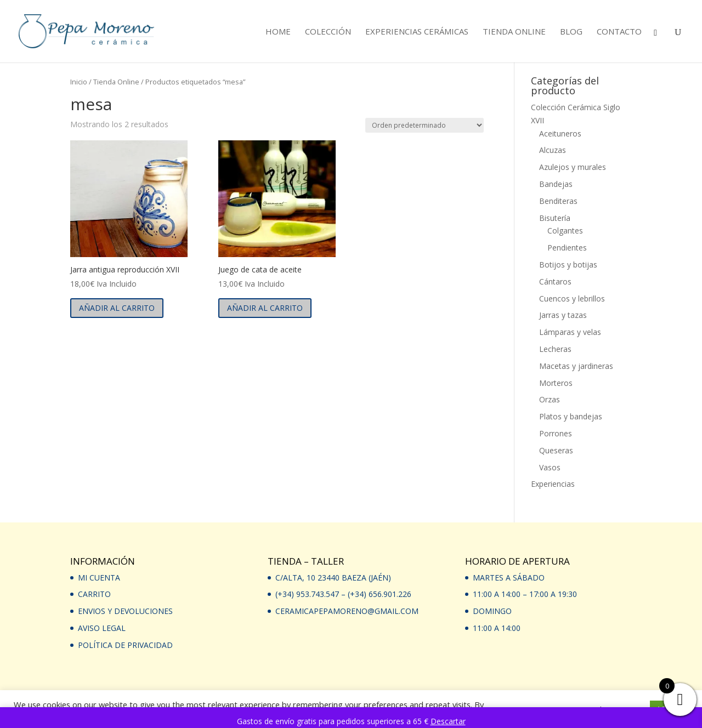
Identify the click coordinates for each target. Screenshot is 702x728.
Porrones (556, 433)
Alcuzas (553, 150)
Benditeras (558, 201)
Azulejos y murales (573, 167)
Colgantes (565, 231)
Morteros (556, 383)
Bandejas (556, 184)
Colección (328, 32)
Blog (571, 32)
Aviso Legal (102, 628)
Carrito (94, 594)
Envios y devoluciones (125, 611)
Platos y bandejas (571, 416)
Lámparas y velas (570, 332)
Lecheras (555, 349)
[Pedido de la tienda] (424, 125)
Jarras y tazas (563, 315)
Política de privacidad (125, 645)
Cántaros (555, 281)
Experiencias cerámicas (417, 32)
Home (278, 32)
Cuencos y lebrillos (572, 298)
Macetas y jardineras (576, 366)
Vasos (550, 467)
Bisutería (555, 218)
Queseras (556, 450)
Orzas (550, 399)
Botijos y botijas (568, 265)
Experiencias (553, 484)
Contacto (619, 32)
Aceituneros (560, 133)
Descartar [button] (448, 721)
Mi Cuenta (99, 578)
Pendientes (567, 248)
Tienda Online (514, 32)
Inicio (79, 82)
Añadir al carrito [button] (117, 308)
